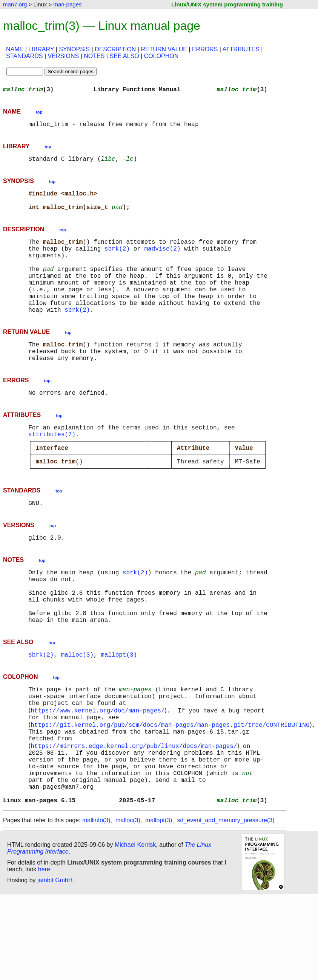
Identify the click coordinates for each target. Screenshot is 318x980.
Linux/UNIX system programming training (227, 4)
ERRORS (205, 49)
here (44, 952)
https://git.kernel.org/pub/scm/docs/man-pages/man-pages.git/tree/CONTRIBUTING (171, 791)
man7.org (15, 4)
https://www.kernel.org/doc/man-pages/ (99, 774)
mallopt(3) (119, 713)
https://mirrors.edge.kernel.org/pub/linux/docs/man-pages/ (135, 816)
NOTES (94, 56)
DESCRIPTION (115, 49)
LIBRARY (41, 49)
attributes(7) (52, 469)
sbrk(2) (117, 260)
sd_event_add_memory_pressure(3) (226, 902)
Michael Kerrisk (135, 927)
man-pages (67, 4)
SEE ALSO (124, 56)
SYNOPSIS (74, 49)
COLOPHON (161, 56)
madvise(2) (162, 260)
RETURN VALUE (164, 49)
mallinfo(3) (96, 902)
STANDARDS (25, 56)
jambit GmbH (55, 962)
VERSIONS (64, 56)
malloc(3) (77, 713)
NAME (15, 49)
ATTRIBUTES (241, 49)
